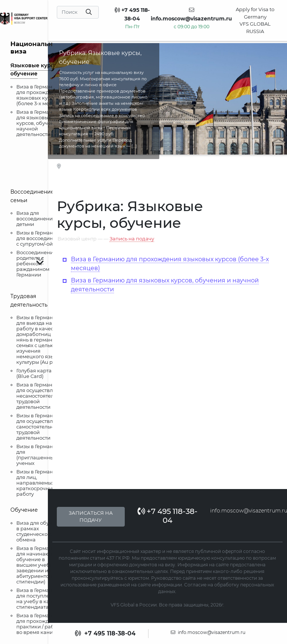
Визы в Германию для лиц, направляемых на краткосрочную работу (39, 483)
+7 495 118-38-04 (167, 516)
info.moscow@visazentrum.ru (208, 632)
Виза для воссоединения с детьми (38, 219)
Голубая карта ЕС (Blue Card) (38, 373)
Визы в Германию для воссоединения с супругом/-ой (41, 238)
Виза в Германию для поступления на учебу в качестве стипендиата (41, 598)
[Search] (78, 12)
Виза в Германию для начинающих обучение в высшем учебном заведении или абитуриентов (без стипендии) (40, 565)
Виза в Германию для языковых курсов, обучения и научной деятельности (41, 123)
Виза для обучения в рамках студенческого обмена (40, 531)
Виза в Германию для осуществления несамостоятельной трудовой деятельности (41, 396)
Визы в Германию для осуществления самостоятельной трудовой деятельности (41, 427)
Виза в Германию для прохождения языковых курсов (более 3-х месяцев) (41, 95)
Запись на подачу (132, 239)
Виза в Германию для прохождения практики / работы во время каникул (40, 624)
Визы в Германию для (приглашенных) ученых (38, 455)
